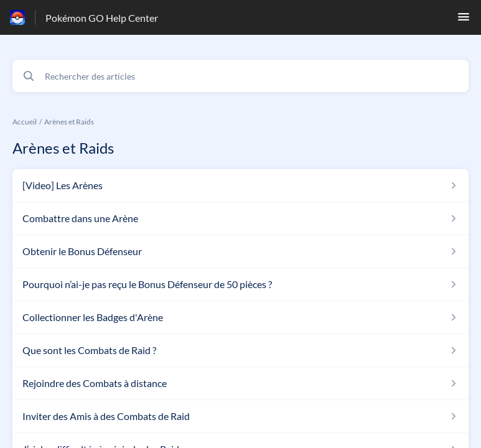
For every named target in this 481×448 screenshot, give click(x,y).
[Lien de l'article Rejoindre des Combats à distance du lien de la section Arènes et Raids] (240, 383)
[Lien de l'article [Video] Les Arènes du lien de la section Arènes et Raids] (240, 185)
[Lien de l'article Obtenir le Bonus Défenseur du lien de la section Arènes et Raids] (240, 251)
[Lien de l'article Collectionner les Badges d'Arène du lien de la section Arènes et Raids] (240, 317)
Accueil (25, 122)
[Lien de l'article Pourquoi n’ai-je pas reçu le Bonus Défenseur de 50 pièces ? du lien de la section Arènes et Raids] (240, 284)
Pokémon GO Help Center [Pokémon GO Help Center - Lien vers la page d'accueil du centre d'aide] (102, 18)
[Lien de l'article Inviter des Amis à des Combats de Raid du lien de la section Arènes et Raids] (240, 416)
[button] (464, 20)
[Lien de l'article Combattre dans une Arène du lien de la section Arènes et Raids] (240, 218)
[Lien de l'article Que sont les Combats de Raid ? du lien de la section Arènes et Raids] (240, 350)
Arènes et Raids (69, 122)
